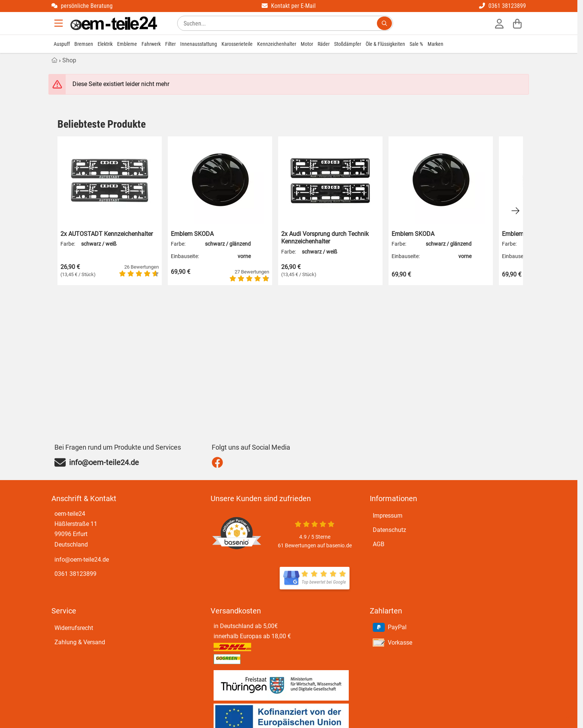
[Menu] (59, 23)
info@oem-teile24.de (82, 560)
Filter (170, 44)
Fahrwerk (151, 44)
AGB (379, 544)
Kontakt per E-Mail (289, 6)
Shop (69, 60)
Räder (324, 44)
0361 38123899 (502, 6)
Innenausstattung (199, 44)
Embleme (127, 44)
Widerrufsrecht (74, 628)
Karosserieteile (237, 44)
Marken (435, 44)
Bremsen (84, 44)
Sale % (416, 44)
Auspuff (62, 44)
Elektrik (105, 44)
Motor (307, 44)
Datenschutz (389, 530)
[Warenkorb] (517, 23)
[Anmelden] (499, 23)
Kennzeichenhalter (277, 44)
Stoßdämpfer (348, 44)
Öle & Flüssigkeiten (385, 44)
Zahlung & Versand (80, 642)
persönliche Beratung (82, 6)
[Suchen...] (384, 23)
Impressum (388, 516)
